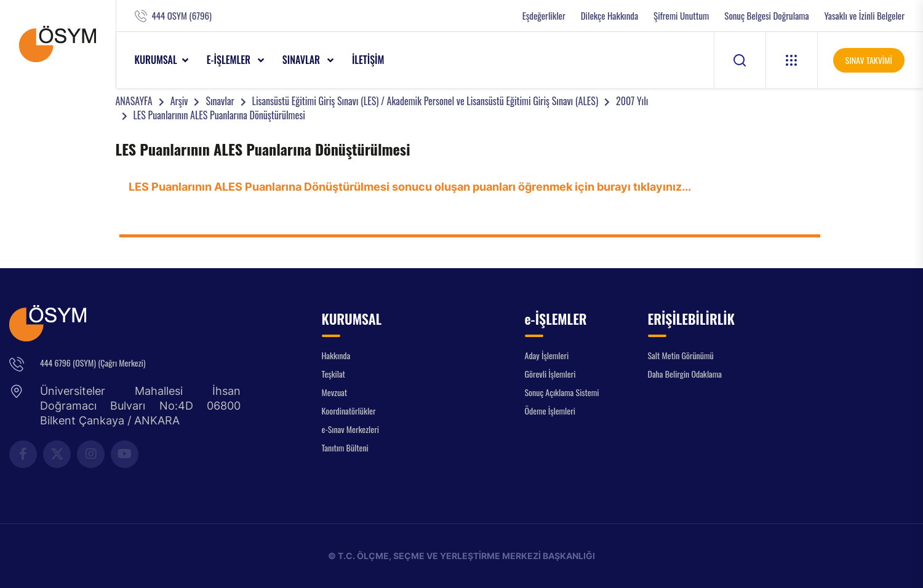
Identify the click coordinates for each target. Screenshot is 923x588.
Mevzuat (335, 392)
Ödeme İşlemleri (550, 411)
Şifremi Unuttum (681, 16)
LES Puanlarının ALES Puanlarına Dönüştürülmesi (219, 115)
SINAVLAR (302, 60)
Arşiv (179, 101)
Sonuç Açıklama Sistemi (562, 392)
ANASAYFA (134, 101)
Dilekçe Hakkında (609, 16)
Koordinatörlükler (349, 411)
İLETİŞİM (368, 60)
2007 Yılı (632, 101)
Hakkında (336, 355)
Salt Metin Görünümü (681, 355)
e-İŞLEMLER (230, 60)
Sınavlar (220, 101)
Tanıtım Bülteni (345, 447)
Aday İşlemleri (547, 355)
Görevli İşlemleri (550, 374)
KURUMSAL (156, 60)
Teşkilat (334, 374)
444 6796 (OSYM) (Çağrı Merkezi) (93, 363)
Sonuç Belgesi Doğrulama (766, 16)
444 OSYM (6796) (182, 16)
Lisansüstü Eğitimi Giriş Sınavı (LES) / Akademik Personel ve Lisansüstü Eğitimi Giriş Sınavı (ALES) (425, 101)
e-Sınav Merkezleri (350, 429)
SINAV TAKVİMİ (869, 60)
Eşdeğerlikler (544, 16)
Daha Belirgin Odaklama (685, 374)
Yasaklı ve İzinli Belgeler (865, 16)
